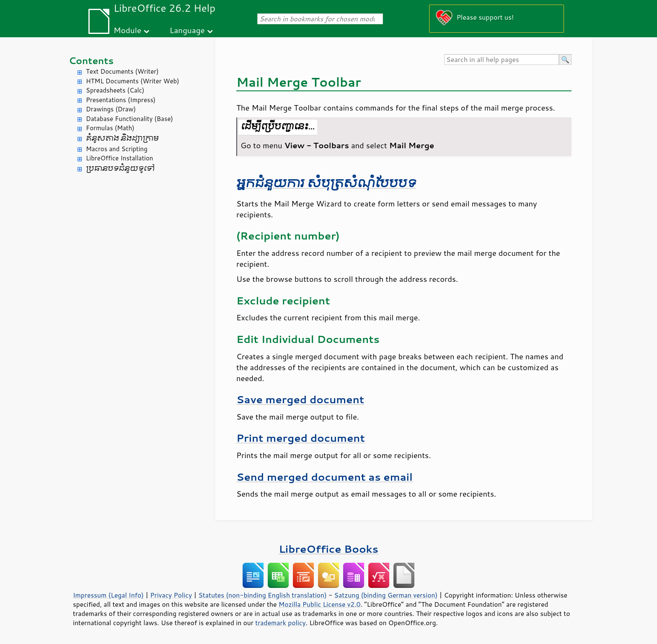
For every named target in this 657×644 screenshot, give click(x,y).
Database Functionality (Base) (129, 119)
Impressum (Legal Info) (108, 595)
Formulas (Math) (110, 128)
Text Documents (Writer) (122, 71)
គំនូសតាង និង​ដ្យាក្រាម (122, 138)
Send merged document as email (325, 477)
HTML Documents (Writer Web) (133, 81)
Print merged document (301, 438)
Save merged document (300, 399)
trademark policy (280, 623)
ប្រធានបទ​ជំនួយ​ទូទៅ (120, 169)
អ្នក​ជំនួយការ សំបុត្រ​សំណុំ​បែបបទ (326, 183)
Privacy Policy (171, 595)
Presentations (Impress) (121, 100)
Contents (91, 61)
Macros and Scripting (117, 149)
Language (187, 30)
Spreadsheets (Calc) (115, 90)
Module (127, 30)
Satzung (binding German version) (386, 595)
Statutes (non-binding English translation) (262, 595)
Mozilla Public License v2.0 (320, 604)
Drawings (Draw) (111, 109)
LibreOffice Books (328, 549)
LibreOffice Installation (119, 158)
